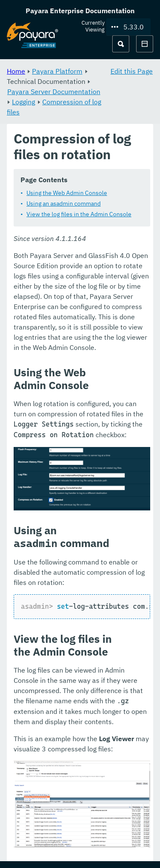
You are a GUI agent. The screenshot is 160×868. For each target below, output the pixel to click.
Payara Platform (57, 71)
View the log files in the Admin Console (79, 214)
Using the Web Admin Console (67, 193)
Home (16, 71)
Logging (23, 102)
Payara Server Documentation (54, 92)
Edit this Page (132, 71)
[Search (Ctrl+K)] (121, 44)
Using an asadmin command (64, 203)
